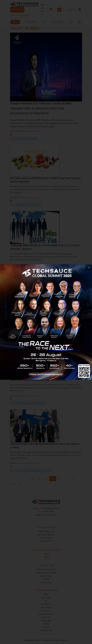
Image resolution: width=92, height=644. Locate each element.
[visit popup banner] (46, 322)
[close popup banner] (89, 267)
